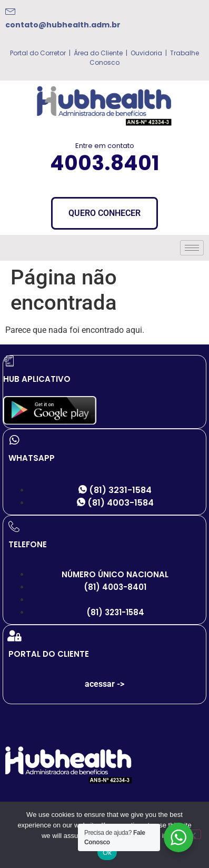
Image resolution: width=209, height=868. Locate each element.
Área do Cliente (98, 53)
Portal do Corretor (38, 53)
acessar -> (105, 684)
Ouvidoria (146, 53)
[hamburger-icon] (192, 248)
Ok (107, 852)
